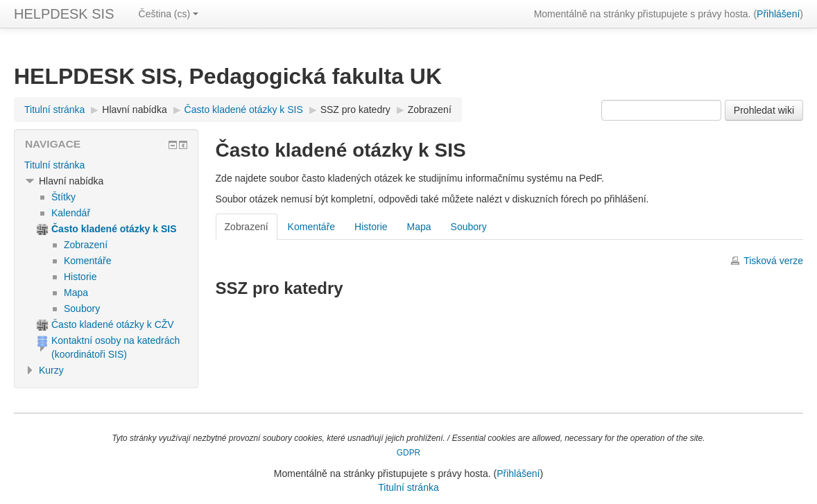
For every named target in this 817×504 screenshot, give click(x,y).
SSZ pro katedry (355, 110)
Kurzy (51, 370)
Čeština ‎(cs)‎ (169, 14)
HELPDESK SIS (64, 14)
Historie (371, 227)
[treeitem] (106, 165)
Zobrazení (430, 110)
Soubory (469, 227)
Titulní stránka (54, 165)
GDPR (409, 453)
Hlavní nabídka (134, 110)
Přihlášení (778, 14)
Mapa (419, 227)
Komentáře (311, 227)
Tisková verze (773, 261)
